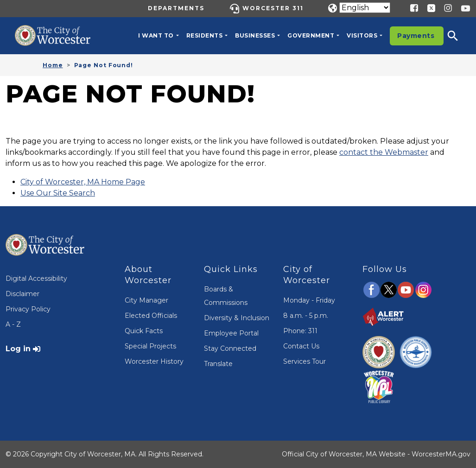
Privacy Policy (28, 309)
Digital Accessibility (36, 278)
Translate (218, 364)
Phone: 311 (300, 331)
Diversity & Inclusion (237, 318)
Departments (176, 8)
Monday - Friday (309, 300)
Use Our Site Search (58, 193)
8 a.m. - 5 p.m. (306, 316)
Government (311, 35)
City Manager (146, 300)
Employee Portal (231, 333)
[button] (459, 36)
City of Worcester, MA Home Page (83, 182)
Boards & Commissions (226, 296)
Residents (205, 35)
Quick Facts (144, 331)
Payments (416, 36)
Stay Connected (230, 348)
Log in (18, 349)
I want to (156, 35)
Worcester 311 (273, 8)
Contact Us (301, 346)
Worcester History (154, 361)
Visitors (362, 35)
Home (53, 65)
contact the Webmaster (384, 152)
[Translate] (365, 8)
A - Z (13, 324)
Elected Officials (151, 316)
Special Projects (150, 346)
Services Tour (305, 361)
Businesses (255, 35)
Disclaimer (22, 294)
